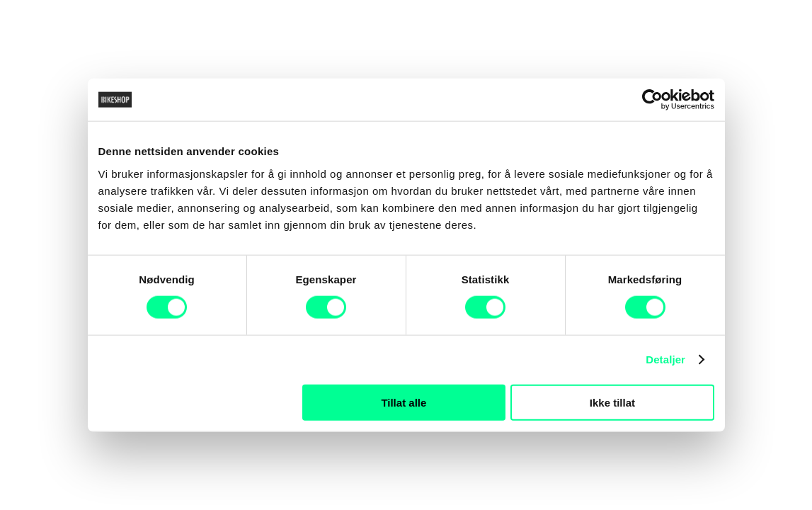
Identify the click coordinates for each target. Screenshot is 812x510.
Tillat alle (404, 402)
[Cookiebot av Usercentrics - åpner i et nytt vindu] (652, 100)
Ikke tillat (612, 402)
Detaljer (665, 359)
